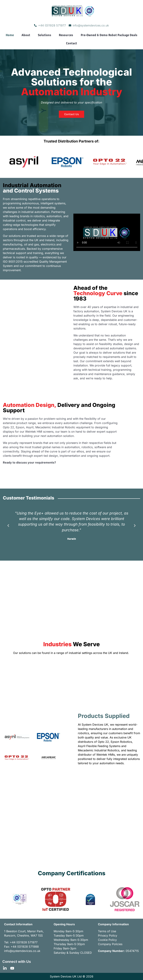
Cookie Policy (107, 940)
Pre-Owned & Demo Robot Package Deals (109, 35)
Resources (66, 35)
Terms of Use (107, 931)
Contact (71, 43)
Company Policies (110, 944)
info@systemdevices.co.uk (22, 951)
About (26, 35)
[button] (8, 526)
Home (10, 35)
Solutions (44, 35)
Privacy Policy (108, 935)
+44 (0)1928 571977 (24, 942)
